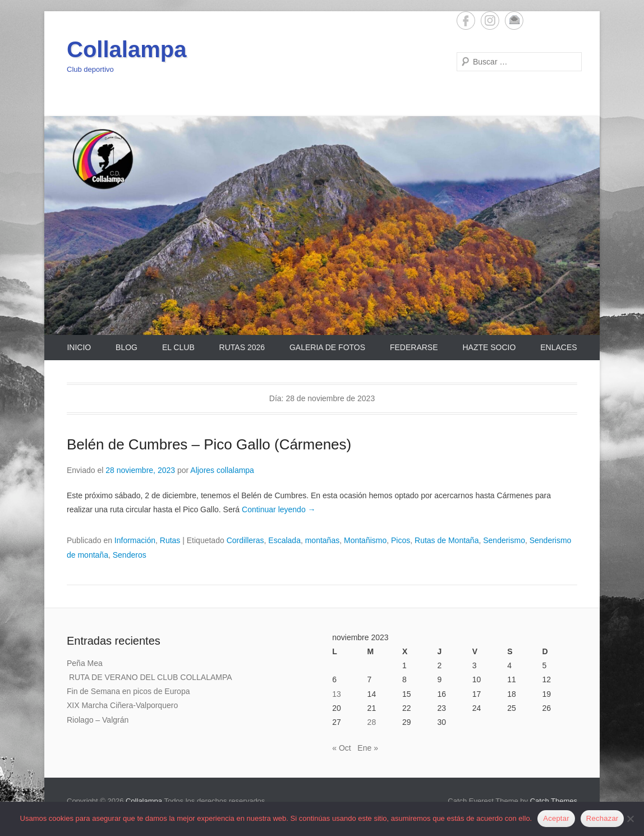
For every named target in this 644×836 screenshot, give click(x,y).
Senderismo (504, 540)
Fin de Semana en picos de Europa (128, 691)
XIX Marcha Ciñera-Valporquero (122, 705)
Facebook (466, 20)
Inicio (79, 347)
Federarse (414, 347)
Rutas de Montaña (447, 540)
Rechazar (602, 818)
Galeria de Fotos (327, 347)
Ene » (368, 748)
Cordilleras (245, 540)
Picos (401, 540)
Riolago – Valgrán (98, 720)
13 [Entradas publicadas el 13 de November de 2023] (337, 694)
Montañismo (365, 540)
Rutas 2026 (242, 347)
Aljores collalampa (222, 470)
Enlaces (558, 347)
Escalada (284, 540)
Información (135, 540)
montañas (322, 540)
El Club (178, 347)
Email (514, 20)
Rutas (170, 540)
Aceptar (556, 818)
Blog (127, 347)
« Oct (341, 748)
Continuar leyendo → (279, 509)
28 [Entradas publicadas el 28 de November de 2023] (372, 722)
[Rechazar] (630, 819)
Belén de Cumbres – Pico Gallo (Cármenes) (209, 444)
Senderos (130, 555)
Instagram (490, 20)
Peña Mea (85, 663)
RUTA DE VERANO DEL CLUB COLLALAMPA (150, 677)
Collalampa (127, 49)
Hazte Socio (489, 347)
